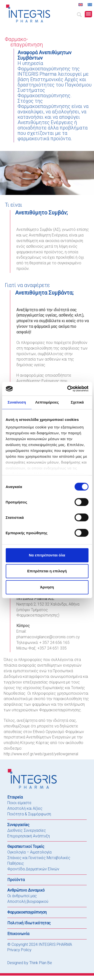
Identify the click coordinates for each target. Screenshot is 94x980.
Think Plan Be (41, 963)
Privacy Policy (19, 950)
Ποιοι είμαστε (19, 803)
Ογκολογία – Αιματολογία (29, 852)
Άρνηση (47, 587)
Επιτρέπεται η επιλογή (47, 571)
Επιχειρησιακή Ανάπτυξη (29, 836)
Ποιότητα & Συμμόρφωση (29, 814)
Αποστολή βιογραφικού (28, 901)
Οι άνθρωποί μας (22, 896)
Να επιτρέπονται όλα (47, 555)
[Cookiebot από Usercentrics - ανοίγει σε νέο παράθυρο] (67, 389)
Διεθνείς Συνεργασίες (27, 830)
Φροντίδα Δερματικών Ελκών (33, 869)
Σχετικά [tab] (77, 402)
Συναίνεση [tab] (17, 402)
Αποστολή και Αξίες (25, 808)
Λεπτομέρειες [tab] (47, 402)
